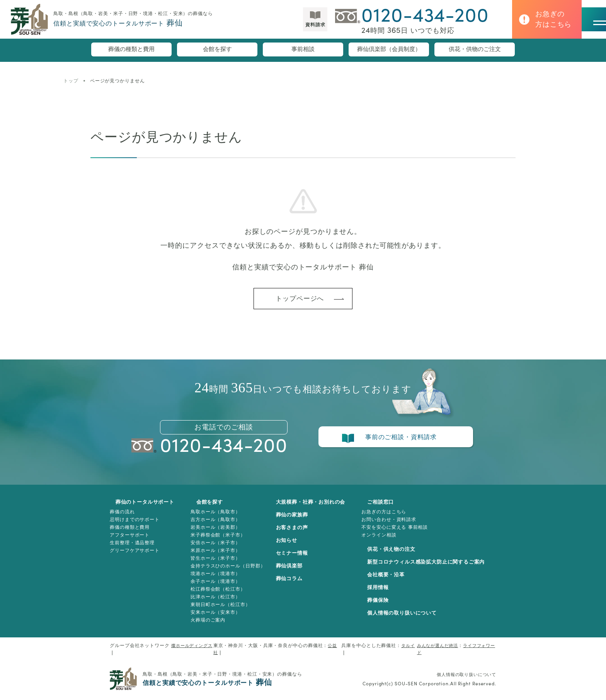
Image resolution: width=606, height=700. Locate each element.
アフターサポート (130, 540)
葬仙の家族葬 (296, 520)
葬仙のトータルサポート (141, 508)
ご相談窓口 (384, 508)
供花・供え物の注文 (395, 555)
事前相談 (303, 50)
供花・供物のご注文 (475, 50)
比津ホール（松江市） (214, 602)
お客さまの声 (296, 533)
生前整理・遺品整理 (132, 548)
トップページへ (299, 301)
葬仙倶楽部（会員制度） (389, 50)
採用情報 (381, 593)
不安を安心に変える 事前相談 (403, 533)
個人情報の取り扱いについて (407, 618)
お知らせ (291, 546)
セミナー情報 (296, 559)
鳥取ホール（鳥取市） (214, 517)
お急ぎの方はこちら (392, 517)
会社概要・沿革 (390, 580)
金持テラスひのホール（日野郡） (226, 571)
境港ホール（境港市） (214, 579)
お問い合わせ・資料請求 (397, 525)
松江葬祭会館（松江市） (216, 594)
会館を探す (217, 50)
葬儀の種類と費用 (131, 50)
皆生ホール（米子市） (214, 564)
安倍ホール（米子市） (214, 548)
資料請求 (294, 28)
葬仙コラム (294, 584)
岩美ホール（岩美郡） (214, 533)
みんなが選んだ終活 (435, 651)
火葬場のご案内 (206, 625)
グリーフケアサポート (135, 556)
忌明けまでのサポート (135, 525)
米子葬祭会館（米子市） (216, 540)
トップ (71, 81)
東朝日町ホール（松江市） (219, 610)
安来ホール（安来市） (214, 618)
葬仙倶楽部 (294, 571)
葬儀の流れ (122, 517)
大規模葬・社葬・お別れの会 (317, 508)
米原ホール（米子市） (214, 556)
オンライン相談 (387, 540)
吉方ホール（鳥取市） (214, 525)
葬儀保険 (381, 606)
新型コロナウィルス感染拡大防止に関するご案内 (433, 567)
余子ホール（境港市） (214, 587)
